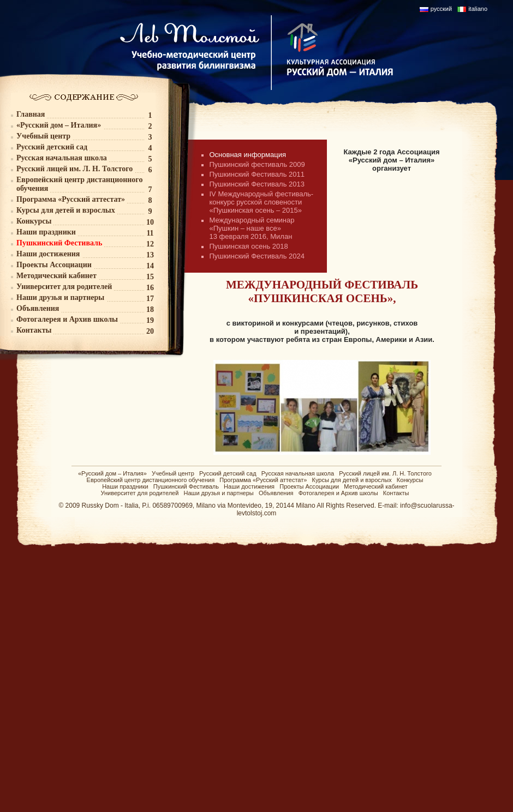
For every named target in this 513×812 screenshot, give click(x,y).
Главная (31, 114)
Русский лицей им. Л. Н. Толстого (385, 473)
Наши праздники (125, 486)
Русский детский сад (228, 473)
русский (441, 9)
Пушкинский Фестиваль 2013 (257, 184)
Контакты (396, 493)
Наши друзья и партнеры (219, 493)
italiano (478, 9)
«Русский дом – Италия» (112, 473)
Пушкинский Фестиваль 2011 (257, 174)
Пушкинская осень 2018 (249, 246)
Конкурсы (410, 480)
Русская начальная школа (298, 473)
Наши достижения (249, 486)
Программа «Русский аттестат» (263, 480)
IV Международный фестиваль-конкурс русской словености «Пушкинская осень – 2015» (262, 202)
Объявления (276, 493)
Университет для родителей (140, 493)
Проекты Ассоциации (309, 486)
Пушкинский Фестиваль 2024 (257, 256)
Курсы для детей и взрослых (352, 480)
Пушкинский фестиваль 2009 (257, 164)
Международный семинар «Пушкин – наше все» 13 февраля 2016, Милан (252, 228)
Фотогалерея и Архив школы (338, 493)
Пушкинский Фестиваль (186, 486)
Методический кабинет (375, 486)
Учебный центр (173, 473)
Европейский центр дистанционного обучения (151, 480)
